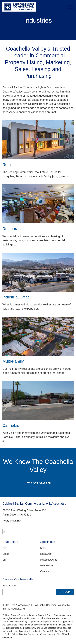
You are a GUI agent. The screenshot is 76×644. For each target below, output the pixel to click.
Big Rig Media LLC (13, 609)
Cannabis (45, 571)
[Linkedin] (5, 531)
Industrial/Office (49, 560)
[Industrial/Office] (38, 272)
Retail (43, 548)
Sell (4, 560)
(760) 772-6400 (12, 521)
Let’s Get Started (38, 483)
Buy (5, 548)
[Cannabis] (38, 401)
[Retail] (38, 140)
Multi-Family (47, 566)
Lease (6, 554)
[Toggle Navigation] (70, 7)
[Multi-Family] (38, 336)
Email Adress (9, 586)
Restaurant (46, 554)
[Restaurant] (38, 204)
